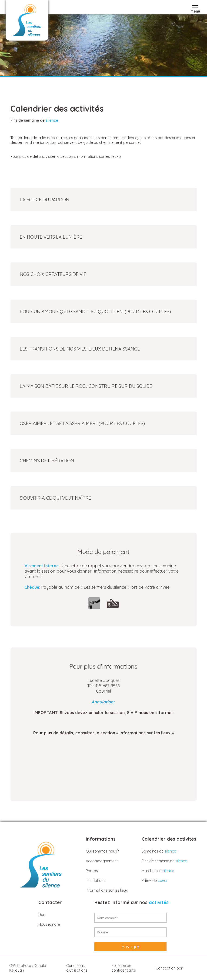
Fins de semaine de (164, 861)
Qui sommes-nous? (102, 851)
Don (42, 915)
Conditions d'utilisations (77, 968)
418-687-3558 (108, 686)
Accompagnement (102, 861)
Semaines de (159, 851)
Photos (92, 871)
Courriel (103, 691)
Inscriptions (96, 880)
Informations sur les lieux (107, 890)
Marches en (158, 871)
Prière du (155, 880)
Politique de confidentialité (124, 968)
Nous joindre (49, 924)
